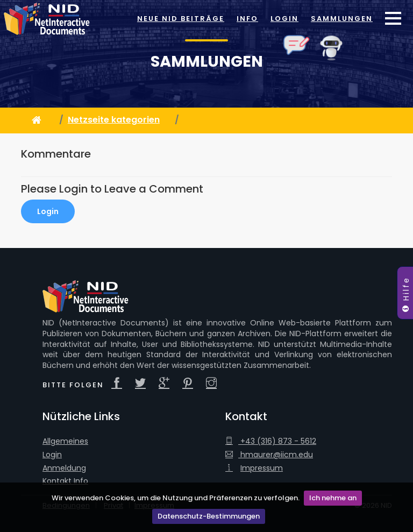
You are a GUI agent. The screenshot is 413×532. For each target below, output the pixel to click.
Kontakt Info (65, 481)
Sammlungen (342, 19)
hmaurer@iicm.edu (269, 455)
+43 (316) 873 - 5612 (271, 441)
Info (247, 19)
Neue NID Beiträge (181, 19)
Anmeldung (64, 468)
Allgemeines (65, 441)
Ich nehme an (333, 498)
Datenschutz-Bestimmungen (209, 516)
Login (284, 19)
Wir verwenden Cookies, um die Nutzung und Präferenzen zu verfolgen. (176, 498)
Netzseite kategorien (114, 120)
